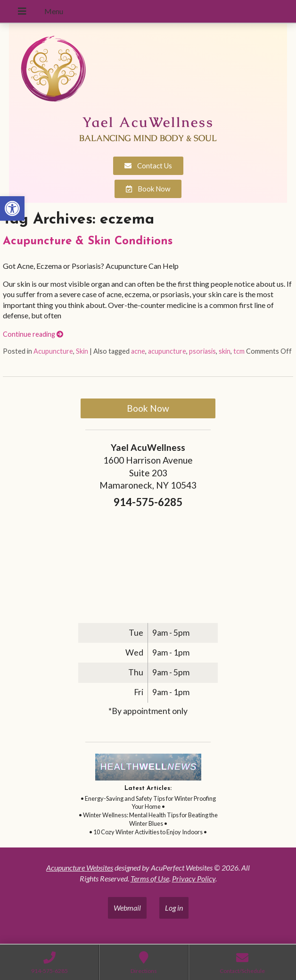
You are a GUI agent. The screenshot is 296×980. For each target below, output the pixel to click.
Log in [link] (174, 908)
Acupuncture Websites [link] (80, 868)
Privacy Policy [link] (194, 878)
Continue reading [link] (33, 334)
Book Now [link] (148, 408)
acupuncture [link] (167, 351)
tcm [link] (239, 351)
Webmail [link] (127, 908)
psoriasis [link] (202, 351)
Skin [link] (82, 351)
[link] (12, 208)
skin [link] (225, 351)
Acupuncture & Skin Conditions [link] (88, 241)
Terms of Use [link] (150, 878)
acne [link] (138, 351)
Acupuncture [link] (53, 351)
